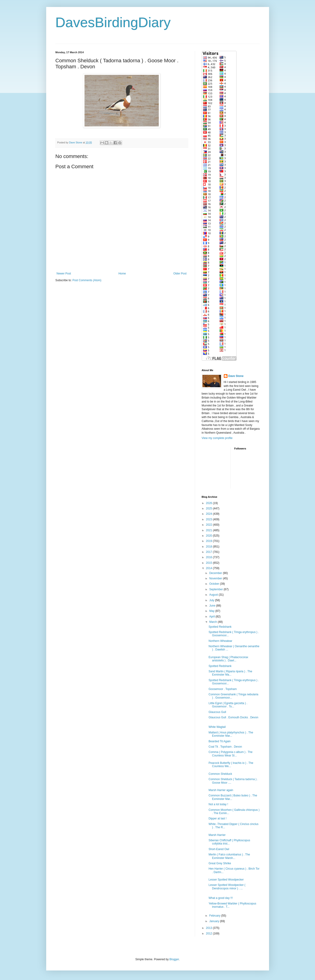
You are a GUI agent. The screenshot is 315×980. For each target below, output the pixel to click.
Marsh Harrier (217, 835)
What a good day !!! (221, 898)
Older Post (180, 274)
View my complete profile (217, 438)
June (213, 606)
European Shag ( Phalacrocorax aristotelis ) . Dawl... (228, 659)
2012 (209, 934)
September (216, 589)
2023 (209, 519)
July (212, 600)
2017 (209, 552)
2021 (209, 530)
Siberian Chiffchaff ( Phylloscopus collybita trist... (229, 842)
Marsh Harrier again (221, 790)
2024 (209, 514)
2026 (209, 503)
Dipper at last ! (217, 818)
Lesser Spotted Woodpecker (226, 880)
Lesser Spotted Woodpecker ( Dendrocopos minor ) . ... (227, 887)
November (216, 578)
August (214, 595)
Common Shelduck (220, 774)
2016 (209, 557)
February (215, 916)
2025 (209, 508)
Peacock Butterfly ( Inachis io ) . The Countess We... (231, 765)
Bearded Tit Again (219, 741)
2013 (209, 928)
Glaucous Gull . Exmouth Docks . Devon (233, 717)
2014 (209, 568)
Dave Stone (236, 376)
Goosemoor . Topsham (222, 689)
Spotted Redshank (220, 627)
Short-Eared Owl (219, 849)
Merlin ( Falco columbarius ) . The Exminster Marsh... (229, 856)
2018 (209, 547)
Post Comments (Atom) (87, 280)
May (212, 611)
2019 (209, 541)
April (212, 617)
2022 (209, 525)
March (213, 622)
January (214, 921)
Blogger (174, 959)
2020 (209, 536)
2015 (209, 563)
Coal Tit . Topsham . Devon (225, 747)
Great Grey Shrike (220, 863)
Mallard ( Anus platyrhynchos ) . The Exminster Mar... (231, 734)
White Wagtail (217, 727)
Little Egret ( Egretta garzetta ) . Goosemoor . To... (228, 705)
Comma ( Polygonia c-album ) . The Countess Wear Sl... (230, 754)
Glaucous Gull (217, 712)
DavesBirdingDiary (113, 22)
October (214, 584)
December (216, 573)
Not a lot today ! (218, 804)
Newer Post (64, 274)
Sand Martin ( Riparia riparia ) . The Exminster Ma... (230, 673)
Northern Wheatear (220, 641)
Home (122, 274)
